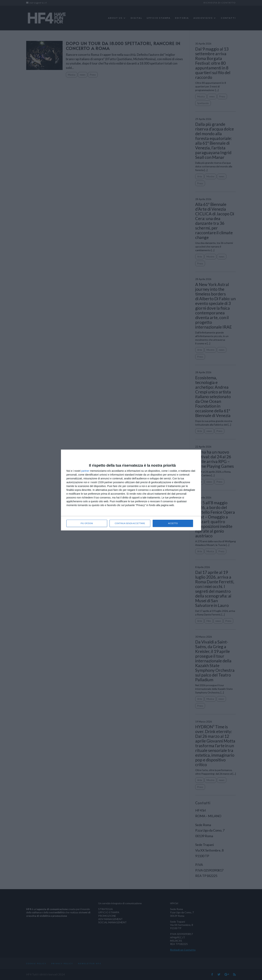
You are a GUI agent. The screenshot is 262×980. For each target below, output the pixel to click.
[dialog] (131, 490)
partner (85, 471)
